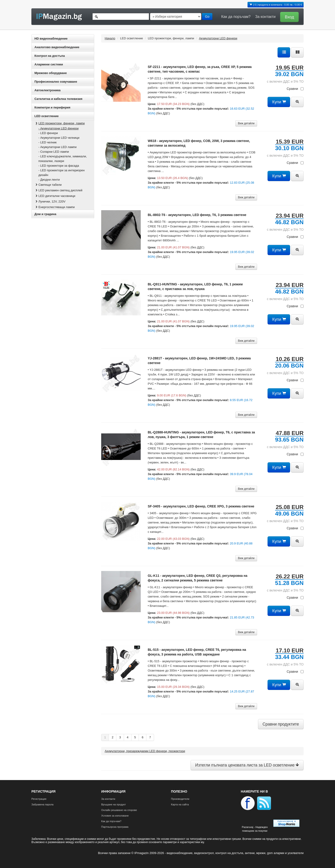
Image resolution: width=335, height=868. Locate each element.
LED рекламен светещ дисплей (59, 190)
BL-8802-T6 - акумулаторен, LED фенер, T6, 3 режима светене (197, 215)
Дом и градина (45, 214)
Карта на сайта (180, 804)
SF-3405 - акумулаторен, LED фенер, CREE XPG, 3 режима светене (201, 506)
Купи (279, 102)
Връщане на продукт (114, 804)
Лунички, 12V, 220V (50, 201)
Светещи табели (48, 185)
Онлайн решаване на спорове (119, 810)
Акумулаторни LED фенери (218, 38)
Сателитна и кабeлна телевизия (58, 99)
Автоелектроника (47, 90)
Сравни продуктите (281, 724)
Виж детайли (246, 123)
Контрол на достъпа (50, 56)
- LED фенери (48, 133)
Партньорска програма (115, 827)
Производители (180, 799)
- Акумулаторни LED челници (59, 138)
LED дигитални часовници (55, 196)
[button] (288, 17)
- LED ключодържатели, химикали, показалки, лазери (63, 159)
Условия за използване (115, 816)
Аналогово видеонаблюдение (57, 47)
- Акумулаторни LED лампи (57, 147)
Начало (110, 38)
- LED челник (47, 142)
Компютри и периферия (52, 107)
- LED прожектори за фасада (59, 166)
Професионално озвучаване (56, 82)
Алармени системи (49, 64)
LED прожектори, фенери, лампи (60, 123)
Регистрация (39, 799)
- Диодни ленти (49, 180)
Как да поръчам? (236, 17)
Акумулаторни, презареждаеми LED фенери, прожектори (145, 751)
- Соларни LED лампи (54, 152)
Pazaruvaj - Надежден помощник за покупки (255, 829)
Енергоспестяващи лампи (55, 207)
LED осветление (47, 116)
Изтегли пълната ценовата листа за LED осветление (247, 765)
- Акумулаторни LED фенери (59, 128)
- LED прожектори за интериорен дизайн (62, 173)
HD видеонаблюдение (51, 39)
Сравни (295, 89)
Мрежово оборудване (51, 73)
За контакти (265, 17)
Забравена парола (42, 804)
